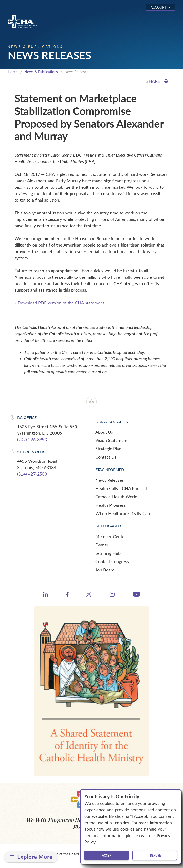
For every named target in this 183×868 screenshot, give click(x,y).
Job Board (105, 570)
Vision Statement (111, 440)
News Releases (110, 480)
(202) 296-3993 (32, 439)
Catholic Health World (116, 497)
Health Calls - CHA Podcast (121, 488)
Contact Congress (112, 561)
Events (102, 545)
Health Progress (111, 505)
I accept (107, 855)
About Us (104, 432)
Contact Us (106, 457)
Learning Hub (108, 553)
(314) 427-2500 (32, 474)
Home (13, 72)
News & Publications (41, 72)
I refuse (155, 855)
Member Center (111, 536)
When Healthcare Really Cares (124, 513)
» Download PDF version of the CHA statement (59, 303)
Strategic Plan (108, 449)
